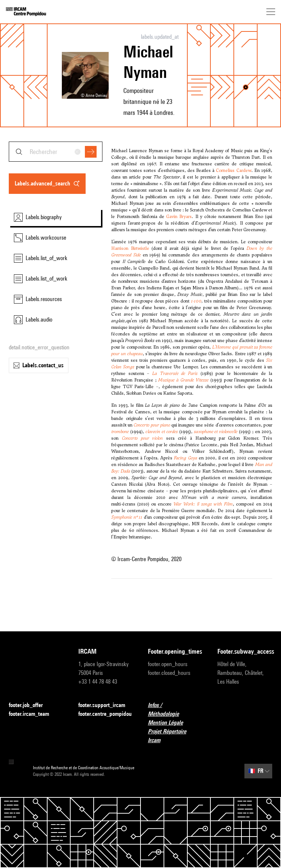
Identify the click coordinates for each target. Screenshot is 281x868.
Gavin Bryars (179, 217)
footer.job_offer (30, 705)
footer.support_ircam (106, 705)
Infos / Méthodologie (175, 709)
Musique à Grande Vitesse (183, 380)
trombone (120, 432)
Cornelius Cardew (233, 170)
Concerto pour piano (152, 425)
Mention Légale (170, 723)
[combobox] (56, 152)
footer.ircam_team (33, 714)
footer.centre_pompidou (105, 714)
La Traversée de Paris (175, 373)
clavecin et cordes (162, 432)
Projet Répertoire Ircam (175, 736)
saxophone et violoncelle (216, 432)
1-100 (196, 301)
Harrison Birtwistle (130, 248)
